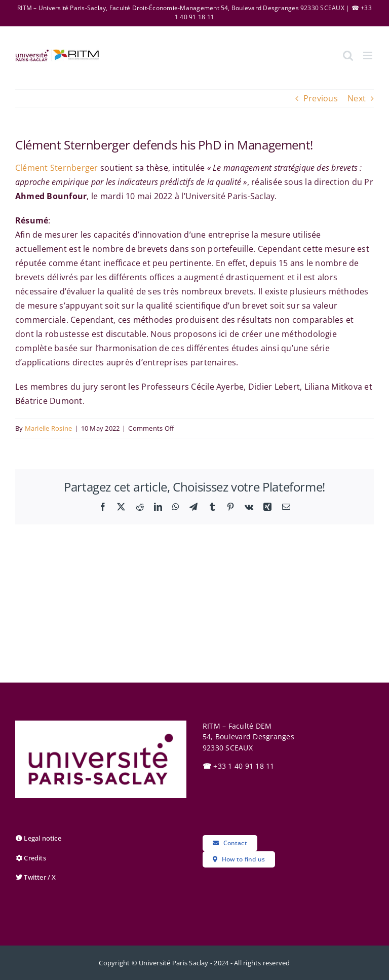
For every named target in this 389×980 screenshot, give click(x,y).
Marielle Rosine (49, 428)
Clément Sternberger (57, 168)
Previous (321, 98)
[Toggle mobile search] (348, 55)
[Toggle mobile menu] (368, 55)
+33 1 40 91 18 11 (239, 766)
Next (357, 98)
